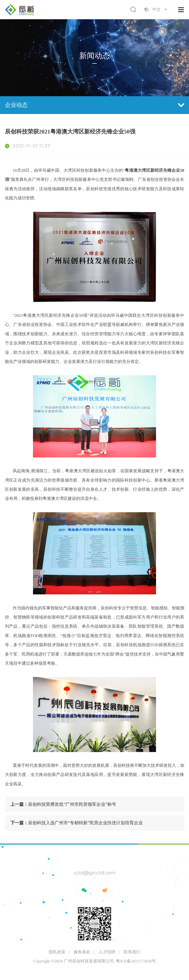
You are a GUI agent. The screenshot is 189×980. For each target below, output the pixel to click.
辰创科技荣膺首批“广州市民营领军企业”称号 (63, 804)
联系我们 (132, 952)
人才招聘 (107, 952)
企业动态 (95, 105)
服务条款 (82, 952)
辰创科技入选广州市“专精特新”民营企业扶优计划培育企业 (77, 823)
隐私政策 (57, 952)
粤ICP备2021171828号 (136, 961)
